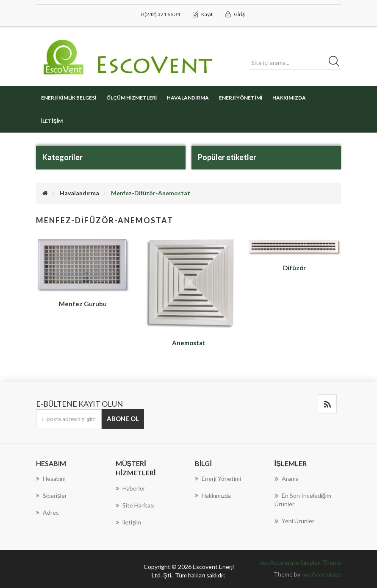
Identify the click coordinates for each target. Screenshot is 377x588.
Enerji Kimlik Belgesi (69, 98)
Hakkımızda (289, 98)
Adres (47, 512)
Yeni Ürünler (294, 521)
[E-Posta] (69, 419)
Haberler (130, 488)
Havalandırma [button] (188, 98)
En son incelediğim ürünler (303, 499)
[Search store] (296, 63)
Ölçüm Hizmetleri (132, 98)
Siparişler (51, 495)
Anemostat (189, 343)
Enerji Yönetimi (241, 98)
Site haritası (135, 505)
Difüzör (294, 268)
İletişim (52, 121)
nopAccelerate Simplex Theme (300, 562)
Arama (287, 479)
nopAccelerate (321, 574)
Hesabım (51, 478)
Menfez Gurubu (83, 304)
